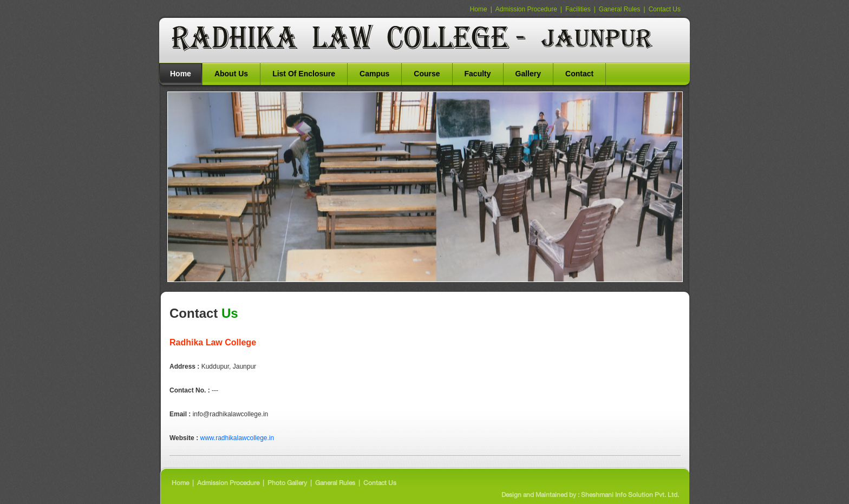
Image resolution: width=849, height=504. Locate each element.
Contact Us (665, 9)
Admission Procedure (526, 9)
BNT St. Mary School (415, 38)
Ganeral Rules (620, 9)
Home (479, 9)
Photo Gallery (287, 483)
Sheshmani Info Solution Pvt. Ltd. (629, 495)
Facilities (578, 9)
